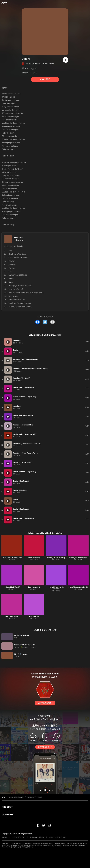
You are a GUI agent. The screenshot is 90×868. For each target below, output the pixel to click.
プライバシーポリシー (19, 837)
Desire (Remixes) (34, 558)
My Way (11, 261)
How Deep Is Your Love (17, 254)
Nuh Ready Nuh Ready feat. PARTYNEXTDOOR (26, 293)
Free (10, 251)
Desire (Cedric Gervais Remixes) (56, 588)
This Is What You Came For (19, 258)
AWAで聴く (45, 79)
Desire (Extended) (34, 616)
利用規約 (5, 837)
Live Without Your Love (17, 300)
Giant (10, 272)
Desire (40, 797)
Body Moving (13, 296)
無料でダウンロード (45, 747)
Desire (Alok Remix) (12, 616)
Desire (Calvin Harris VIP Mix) (12, 558)
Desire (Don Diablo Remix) (78, 558)
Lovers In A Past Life (16, 289)
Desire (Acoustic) (34, 587)
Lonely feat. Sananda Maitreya (20, 303)
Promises (12, 268)
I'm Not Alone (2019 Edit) (18, 275)
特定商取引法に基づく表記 (57, 837)
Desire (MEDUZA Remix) (12, 587)
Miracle (11, 279)
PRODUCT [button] (7, 807)
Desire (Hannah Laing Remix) (78, 587)
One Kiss (12, 265)
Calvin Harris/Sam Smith (44, 63)
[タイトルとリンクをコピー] (52, 322)
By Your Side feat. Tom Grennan (20, 307)
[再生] (66, 60)
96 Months (18, 238)
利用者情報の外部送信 (37, 837)
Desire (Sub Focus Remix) (56, 558)
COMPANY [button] (8, 815)
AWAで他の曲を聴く (45, 703)
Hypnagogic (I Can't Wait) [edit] (20, 286)
